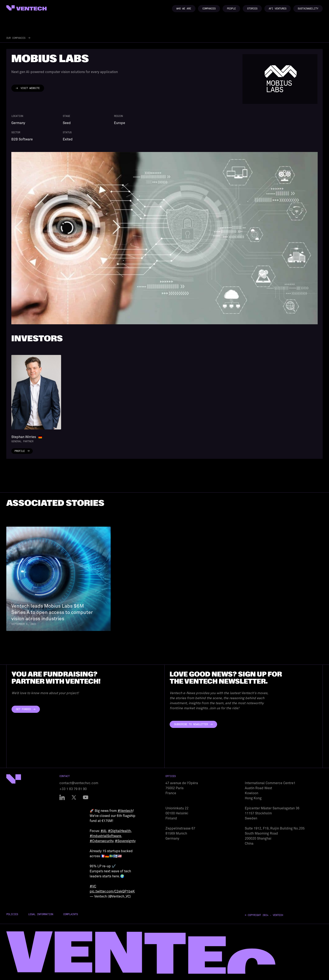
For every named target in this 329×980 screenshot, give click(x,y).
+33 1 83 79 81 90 (73, 789)
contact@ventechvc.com (79, 783)
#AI (103, 831)
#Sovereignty (125, 841)
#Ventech (125, 811)
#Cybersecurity (101, 841)
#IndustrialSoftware (105, 836)
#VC (93, 886)
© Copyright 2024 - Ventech (264, 915)
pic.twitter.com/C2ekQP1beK (112, 891)
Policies (12, 914)
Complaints (71, 914)
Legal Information (41, 914)
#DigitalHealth (119, 831)
